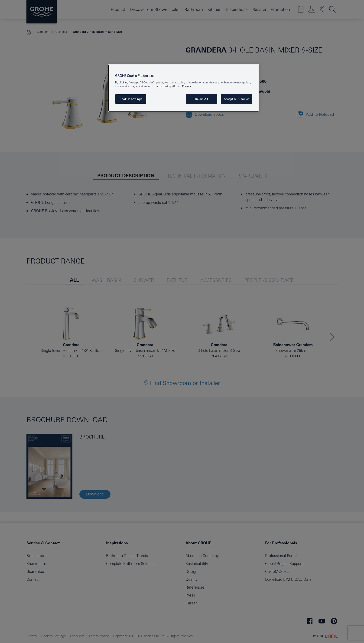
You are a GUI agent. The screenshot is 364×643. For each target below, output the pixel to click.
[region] (184, 88)
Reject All (201, 99)
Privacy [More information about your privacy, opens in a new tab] (186, 86)
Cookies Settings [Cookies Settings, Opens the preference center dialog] (131, 99)
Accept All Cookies (236, 99)
